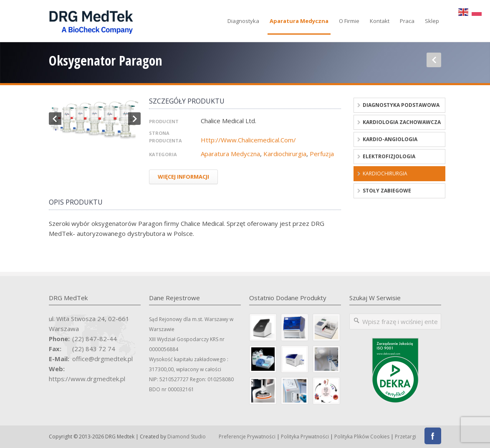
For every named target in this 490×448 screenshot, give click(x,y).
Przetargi (405, 437)
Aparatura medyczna (299, 21)
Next (134, 119)
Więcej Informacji (183, 177)
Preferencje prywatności (247, 437)
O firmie (349, 21)
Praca (407, 21)
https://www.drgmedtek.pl (87, 379)
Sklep (432, 21)
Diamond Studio (187, 437)
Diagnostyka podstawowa (401, 105)
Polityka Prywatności (305, 437)
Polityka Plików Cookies (362, 437)
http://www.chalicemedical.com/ (248, 140)
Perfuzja (322, 154)
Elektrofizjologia (389, 156)
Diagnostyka (243, 21)
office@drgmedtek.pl (102, 359)
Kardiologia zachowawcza (402, 122)
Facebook (433, 436)
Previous (55, 119)
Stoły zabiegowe (387, 191)
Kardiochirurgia (285, 154)
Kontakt (380, 21)
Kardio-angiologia (390, 139)
